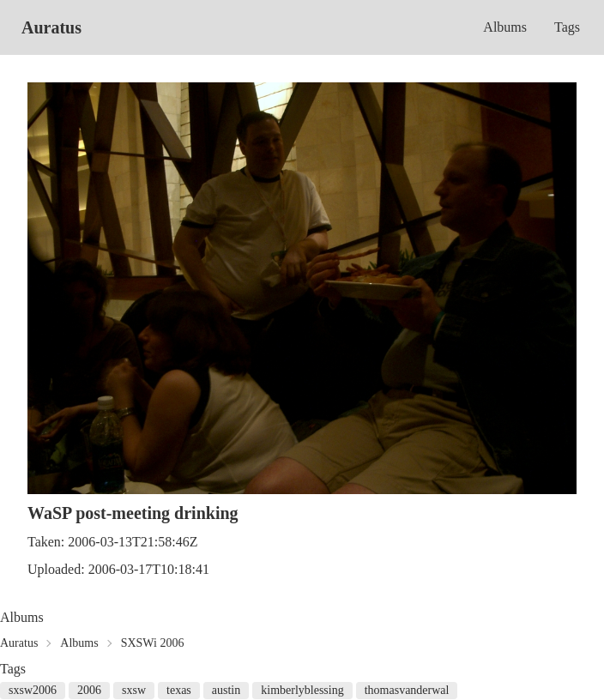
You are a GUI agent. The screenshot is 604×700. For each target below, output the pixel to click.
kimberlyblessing (302, 690)
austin (226, 690)
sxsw (134, 690)
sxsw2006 (33, 690)
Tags (567, 27)
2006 (89, 690)
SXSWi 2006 (153, 643)
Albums (505, 27)
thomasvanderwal (407, 690)
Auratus (51, 27)
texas (179, 690)
